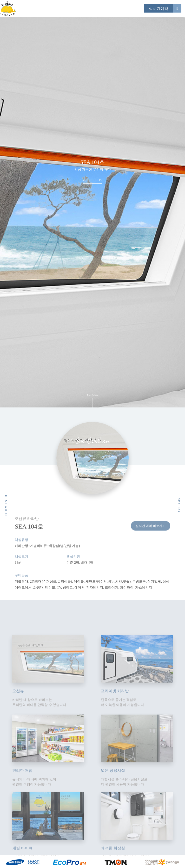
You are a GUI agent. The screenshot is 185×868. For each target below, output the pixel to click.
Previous (12, 231)
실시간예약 (159, 9)
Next (173, 231)
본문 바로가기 (0, 0)
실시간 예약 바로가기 (151, 536)
